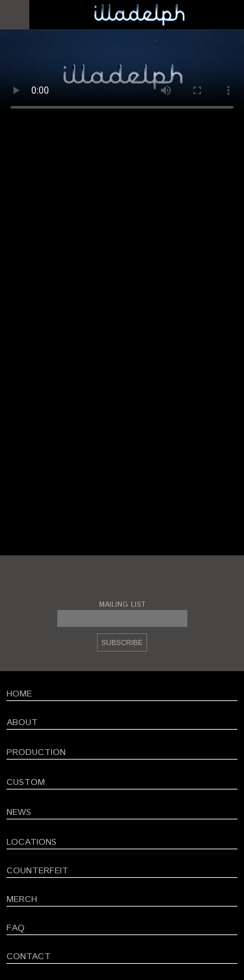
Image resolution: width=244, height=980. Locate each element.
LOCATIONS (32, 842)
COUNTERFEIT (37, 871)
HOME (19, 694)
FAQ (16, 928)
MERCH (22, 899)
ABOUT (22, 722)
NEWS (19, 812)
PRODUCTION (36, 752)
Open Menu (15, 15)
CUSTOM (26, 782)
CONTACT (29, 957)
